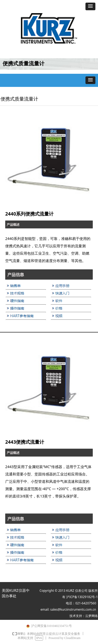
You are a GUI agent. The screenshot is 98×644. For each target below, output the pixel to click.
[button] (90, 6)
